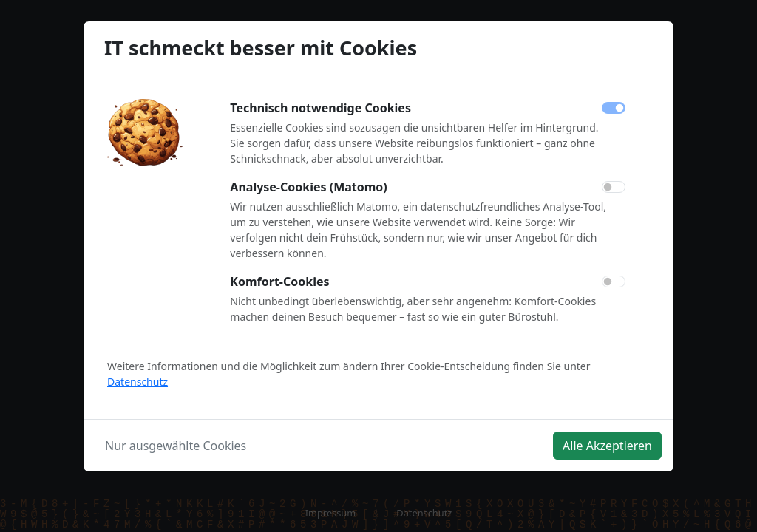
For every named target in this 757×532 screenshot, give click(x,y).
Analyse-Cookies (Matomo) (308, 187)
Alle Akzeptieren (607, 446)
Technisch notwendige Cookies (320, 108)
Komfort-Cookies (279, 282)
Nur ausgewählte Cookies (176, 446)
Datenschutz (138, 382)
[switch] (614, 187)
